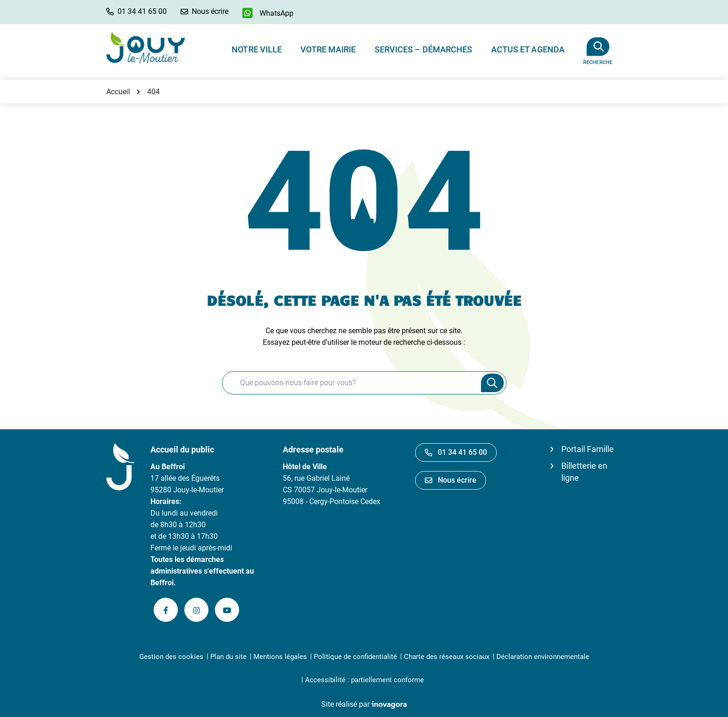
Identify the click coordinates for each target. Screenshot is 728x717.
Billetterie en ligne (584, 472)
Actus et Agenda (528, 49)
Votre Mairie (328, 49)
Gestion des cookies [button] (171, 657)
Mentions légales (280, 657)
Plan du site (228, 657)
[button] (136, 11)
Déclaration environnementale (543, 657)
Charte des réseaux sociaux (447, 657)
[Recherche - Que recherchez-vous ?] (349, 383)
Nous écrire (451, 480)
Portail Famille (588, 449)
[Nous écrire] (205, 11)
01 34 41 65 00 (456, 452)
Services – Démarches (424, 49)
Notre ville (257, 49)
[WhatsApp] (268, 13)
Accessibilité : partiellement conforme (364, 680)
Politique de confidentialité (355, 657)
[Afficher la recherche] (598, 47)
